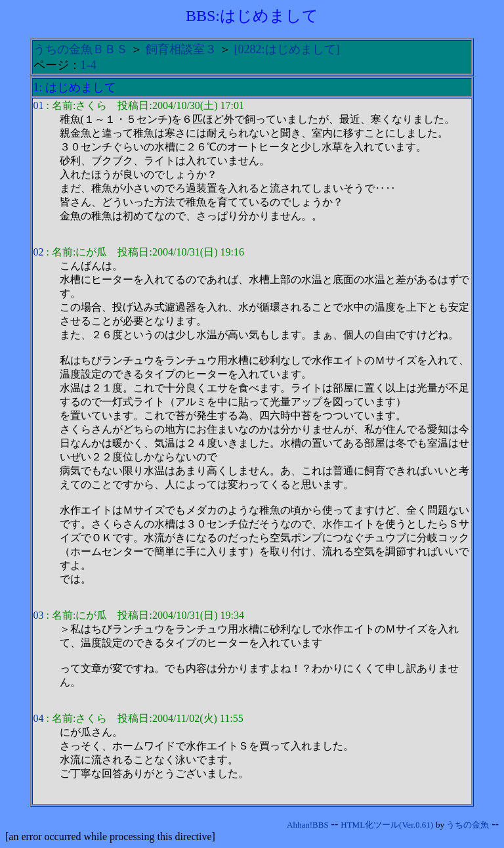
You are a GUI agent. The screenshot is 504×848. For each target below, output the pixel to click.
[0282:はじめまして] (287, 49)
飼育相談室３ (181, 49)
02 (39, 252)
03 (39, 615)
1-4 (89, 65)
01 (39, 105)
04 (39, 718)
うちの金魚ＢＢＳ (81, 49)
